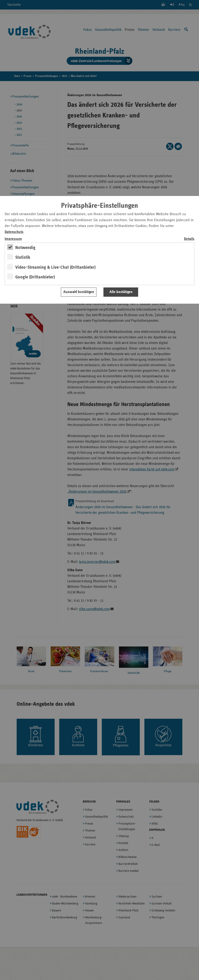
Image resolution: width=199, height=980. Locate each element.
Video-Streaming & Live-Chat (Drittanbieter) (55, 267)
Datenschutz (14, 232)
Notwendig (25, 248)
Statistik (23, 257)
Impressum (13, 239)
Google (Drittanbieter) (35, 277)
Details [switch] (189, 239)
